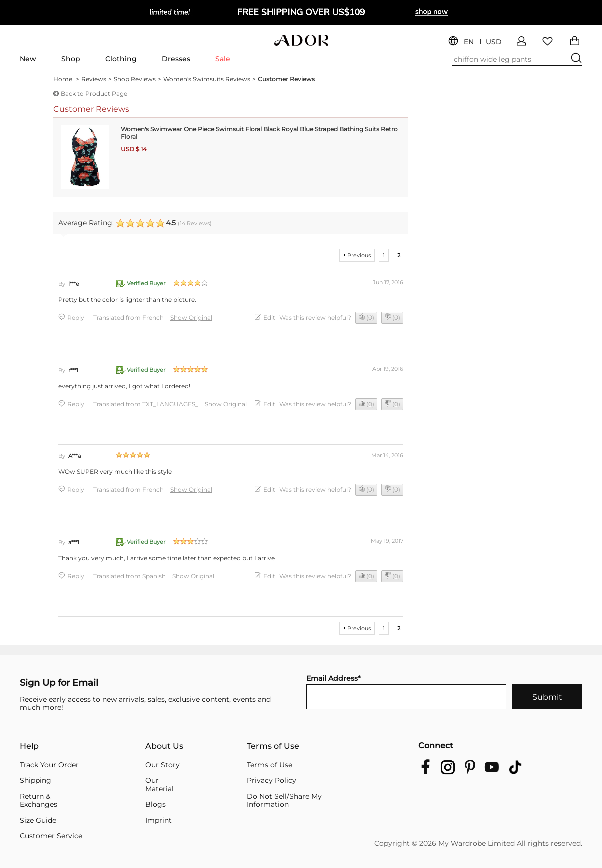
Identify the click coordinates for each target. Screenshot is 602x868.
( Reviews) (195, 223)
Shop (71, 59)
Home (66, 79)
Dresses (176, 59)
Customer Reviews (286, 79)
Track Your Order (49, 765)
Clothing (121, 59)
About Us (164, 747)
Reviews (97, 79)
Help (29, 747)
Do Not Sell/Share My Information (284, 801)
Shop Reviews (138, 79)
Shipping (36, 781)
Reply (76, 318)
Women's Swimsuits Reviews (210, 79)
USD (494, 42)
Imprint (159, 821)
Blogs (156, 805)
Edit (269, 318)
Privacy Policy (272, 781)
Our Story (163, 765)
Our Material (160, 785)
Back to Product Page (94, 94)
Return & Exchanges (39, 801)
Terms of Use (273, 747)
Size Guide (38, 821)
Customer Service (51, 836)
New (28, 59)
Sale (223, 59)
